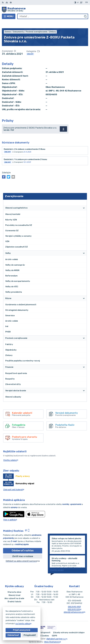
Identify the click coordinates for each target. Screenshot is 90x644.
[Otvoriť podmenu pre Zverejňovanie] (84, 195)
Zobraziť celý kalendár (14, 482)
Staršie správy (57, 563)
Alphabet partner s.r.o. (57, 631)
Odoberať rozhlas (23, 543)
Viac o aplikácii (10, 513)
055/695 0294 (74, 602)
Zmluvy (30, 47)
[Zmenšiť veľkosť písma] (78, 2)
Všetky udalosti (11, 453)
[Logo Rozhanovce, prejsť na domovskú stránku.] (45, 10)
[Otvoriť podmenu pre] (84, 201)
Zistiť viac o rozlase (23, 549)
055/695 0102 (74, 600)
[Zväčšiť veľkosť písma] (81, 2)
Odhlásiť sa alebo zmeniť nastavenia (23, 554)
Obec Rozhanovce (53, 635)
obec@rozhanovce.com (74, 605)
